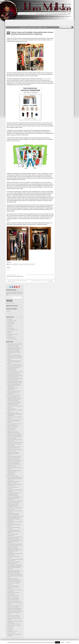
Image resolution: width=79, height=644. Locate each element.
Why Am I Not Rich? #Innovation (14, 624)
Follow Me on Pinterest (10, 303)
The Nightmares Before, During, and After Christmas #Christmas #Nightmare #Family (15, 613)
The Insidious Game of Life (13, 631)
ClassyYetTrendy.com (47, 79)
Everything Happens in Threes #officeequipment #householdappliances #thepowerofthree (15, 414)
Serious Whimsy (23, 27)
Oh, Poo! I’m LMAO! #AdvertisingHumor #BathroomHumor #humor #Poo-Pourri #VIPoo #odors (15, 479)
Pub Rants (10, 333)
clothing (41, 275)
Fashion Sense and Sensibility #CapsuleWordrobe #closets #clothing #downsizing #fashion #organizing (32, 33)
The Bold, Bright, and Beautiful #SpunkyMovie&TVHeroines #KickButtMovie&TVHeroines (13, 505)
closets (39, 275)
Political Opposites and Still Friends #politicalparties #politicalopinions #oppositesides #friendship (14, 403)
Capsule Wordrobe (34, 275)
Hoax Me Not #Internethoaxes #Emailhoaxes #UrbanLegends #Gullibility (13, 587)
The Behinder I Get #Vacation (13, 476)
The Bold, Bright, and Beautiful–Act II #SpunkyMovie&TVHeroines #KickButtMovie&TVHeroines (14, 494)
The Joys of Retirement (12, 428)
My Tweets (8, 311)
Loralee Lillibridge (11, 324)
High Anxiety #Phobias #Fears (13, 427)
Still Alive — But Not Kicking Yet (14, 597)
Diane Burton (10, 319)
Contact (45, 27)
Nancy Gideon (10, 331)
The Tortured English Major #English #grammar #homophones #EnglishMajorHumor (14, 472)
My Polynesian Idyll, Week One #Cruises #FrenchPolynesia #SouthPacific (43, 281)
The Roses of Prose (11, 337)
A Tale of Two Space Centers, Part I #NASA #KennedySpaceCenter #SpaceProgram (14, 392)
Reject (63, 642)
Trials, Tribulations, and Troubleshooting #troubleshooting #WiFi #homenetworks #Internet (15, 576)
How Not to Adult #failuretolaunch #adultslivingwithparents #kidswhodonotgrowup (14, 369)
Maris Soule (10, 325)
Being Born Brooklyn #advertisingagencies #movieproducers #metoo (15, 410)
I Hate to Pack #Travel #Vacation (14, 617)
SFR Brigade (10, 336)
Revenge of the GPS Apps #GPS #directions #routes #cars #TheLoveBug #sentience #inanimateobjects (15, 376)
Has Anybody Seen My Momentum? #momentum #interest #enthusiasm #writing (14, 362)
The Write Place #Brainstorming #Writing (15, 442)
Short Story (34, 27)
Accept (58, 642)
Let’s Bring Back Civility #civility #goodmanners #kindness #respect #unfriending (14, 531)
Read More (68, 642)
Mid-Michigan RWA (11, 328)
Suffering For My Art (11, 475)
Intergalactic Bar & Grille (12, 321)
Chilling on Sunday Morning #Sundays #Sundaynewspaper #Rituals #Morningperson (15, 551)
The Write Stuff (10, 627)
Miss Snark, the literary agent (13, 330)
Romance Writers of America (13, 334)
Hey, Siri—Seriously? (12, 633)
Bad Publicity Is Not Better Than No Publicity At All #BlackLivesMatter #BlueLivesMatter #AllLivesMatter (14, 572)
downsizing (45, 275)
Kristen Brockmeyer (11, 322)
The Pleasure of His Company (13, 596)
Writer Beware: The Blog (12, 339)
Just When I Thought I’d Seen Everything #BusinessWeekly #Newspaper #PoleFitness (15, 541)
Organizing (52, 275)
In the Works (40, 27)
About (29, 27)
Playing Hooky (10, 630)
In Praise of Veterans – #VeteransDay (15, 625)
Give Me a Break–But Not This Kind (14, 601)
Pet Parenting (10, 628)
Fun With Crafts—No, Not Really (14, 615)
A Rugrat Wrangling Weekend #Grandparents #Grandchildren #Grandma (13, 454)
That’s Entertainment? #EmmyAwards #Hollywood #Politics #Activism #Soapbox (15, 421)
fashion (48, 275)
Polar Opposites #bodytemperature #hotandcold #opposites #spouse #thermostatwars (14, 498)
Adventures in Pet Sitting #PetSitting (14, 581)
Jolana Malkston (13, 275)
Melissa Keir (10, 327)
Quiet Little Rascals (11, 430)
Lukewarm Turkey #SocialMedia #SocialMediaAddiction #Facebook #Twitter (17, 281)
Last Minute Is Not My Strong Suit (14, 395)
